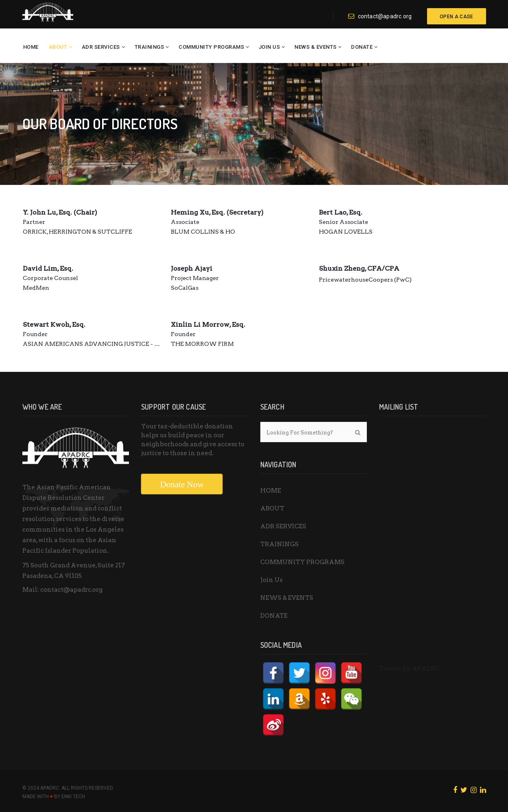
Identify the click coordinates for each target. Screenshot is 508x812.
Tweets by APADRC (410, 669)
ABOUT (58, 47)
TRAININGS (149, 47)
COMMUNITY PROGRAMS (211, 47)
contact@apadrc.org (380, 16)
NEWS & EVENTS (316, 47)
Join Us (269, 47)
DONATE (362, 47)
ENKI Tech (73, 797)
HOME (31, 47)
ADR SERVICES (101, 47)
